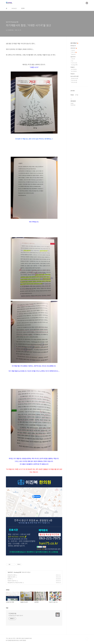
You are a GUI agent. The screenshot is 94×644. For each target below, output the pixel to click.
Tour (72, 61)
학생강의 (73, 67)
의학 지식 (74, 52)
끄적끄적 (73, 59)
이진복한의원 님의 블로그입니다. (16, 615)
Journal (73, 50)
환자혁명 (10, 579)
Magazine (73, 54)
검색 (83, 3)
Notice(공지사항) (75, 76)
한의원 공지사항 (75, 78)
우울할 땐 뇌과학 (11, 577)
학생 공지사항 (74, 80)
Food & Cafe (74, 63)
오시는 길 (14, 8)
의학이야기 (74, 48)
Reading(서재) (18, 572)
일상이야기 (10, 572)
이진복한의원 (12, 613)
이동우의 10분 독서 (12, 581)
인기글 (77, 95)
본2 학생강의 (74, 69)
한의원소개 (73, 46)
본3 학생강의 (74, 71)
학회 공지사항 (74, 82)
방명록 (23, 8)
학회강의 (73, 74)
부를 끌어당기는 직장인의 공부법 (15, 583)
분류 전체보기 (74, 43)
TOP (87, 639)
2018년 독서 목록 (12, 575)
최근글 (72, 95)
